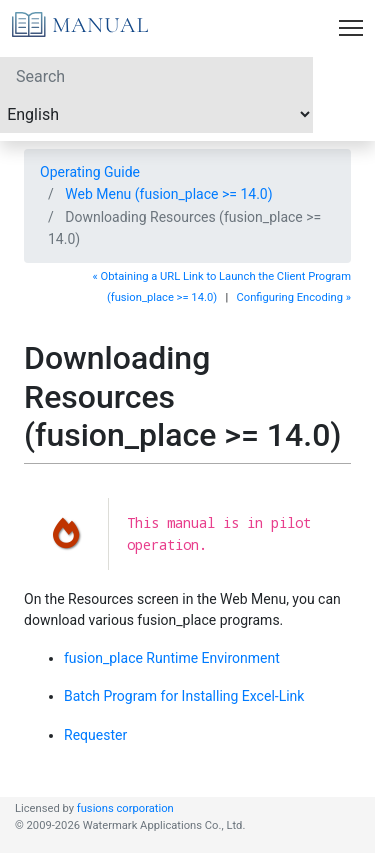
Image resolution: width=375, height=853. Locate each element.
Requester (95, 735)
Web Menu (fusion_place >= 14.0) (168, 194)
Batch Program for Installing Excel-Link (184, 696)
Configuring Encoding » (293, 297)
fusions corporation (125, 808)
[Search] (156, 76)
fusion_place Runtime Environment (172, 658)
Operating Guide (90, 172)
